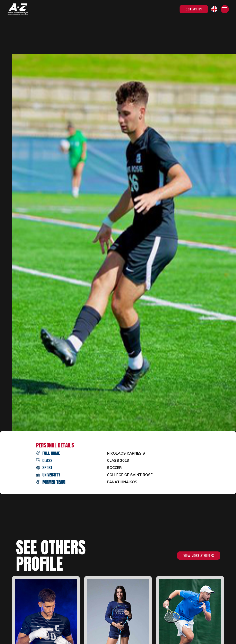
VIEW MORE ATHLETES (199, 556)
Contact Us (194, 9)
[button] (214, 9)
